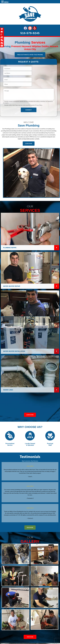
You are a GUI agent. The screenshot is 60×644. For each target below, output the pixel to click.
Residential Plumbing (12, 232)
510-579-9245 (30, 33)
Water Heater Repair (12, 193)
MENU (6, 2)
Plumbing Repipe (10, 155)
